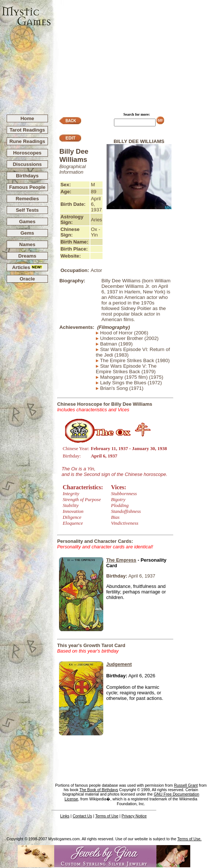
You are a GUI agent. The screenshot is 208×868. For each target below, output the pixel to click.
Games (27, 222)
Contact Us (82, 816)
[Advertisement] (130, 54)
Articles (27, 267)
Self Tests (27, 210)
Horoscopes (27, 153)
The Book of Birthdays (99, 790)
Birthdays (27, 176)
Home (27, 118)
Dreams (27, 256)
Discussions (27, 164)
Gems (27, 233)
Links (65, 816)
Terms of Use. (190, 839)
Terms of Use (107, 816)
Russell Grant (186, 785)
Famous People (27, 187)
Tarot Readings (27, 130)
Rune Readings (27, 141)
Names (27, 244)
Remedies (27, 199)
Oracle (27, 279)
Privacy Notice (134, 816)
